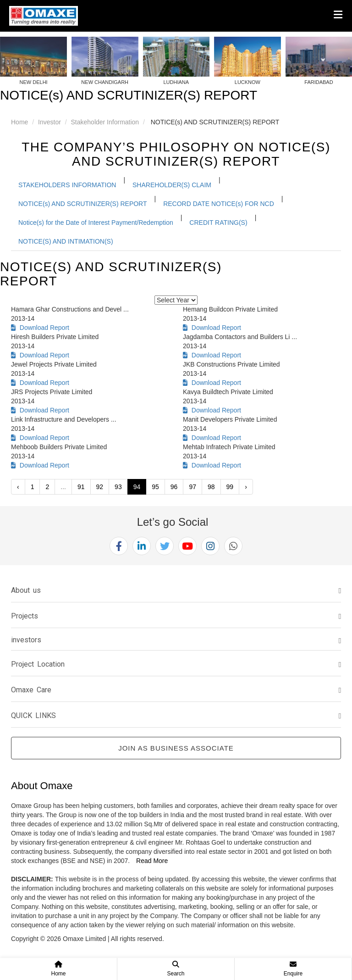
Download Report (40, 328)
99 (230, 487)
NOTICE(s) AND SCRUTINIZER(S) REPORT (83, 204)
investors (26, 640)
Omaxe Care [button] (31, 690)
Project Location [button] (38, 664)
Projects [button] (25, 616)
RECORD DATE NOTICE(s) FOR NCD (219, 204)
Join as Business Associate (176, 748)
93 (118, 487)
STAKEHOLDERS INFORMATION (67, 185)
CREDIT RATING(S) (218, 223)
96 (174, 487)
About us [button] (26, 590)
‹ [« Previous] (18, 487)
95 (155, 487)
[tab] (176, 590)
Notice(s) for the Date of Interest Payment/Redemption (96, 223)
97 (192, 487)
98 (211, 487)
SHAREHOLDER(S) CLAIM (172, 185)
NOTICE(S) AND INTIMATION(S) (66, 241)
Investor (49, 122)
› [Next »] (246, 487)
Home (19, 122)
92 (100, 487)
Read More (152, 861)
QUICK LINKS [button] (33, 716)
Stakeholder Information (105, 122)
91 (81, 487)
